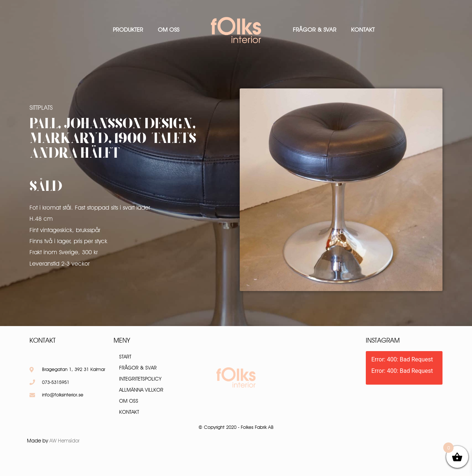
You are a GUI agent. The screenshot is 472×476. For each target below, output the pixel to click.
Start (125, 357)
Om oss (169, 30)
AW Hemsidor (65, 441)
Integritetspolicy (140, 379)
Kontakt (363, 30)
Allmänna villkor (141, 390)
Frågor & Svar (315, 30)
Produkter (128, 30)
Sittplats (41, 108)
